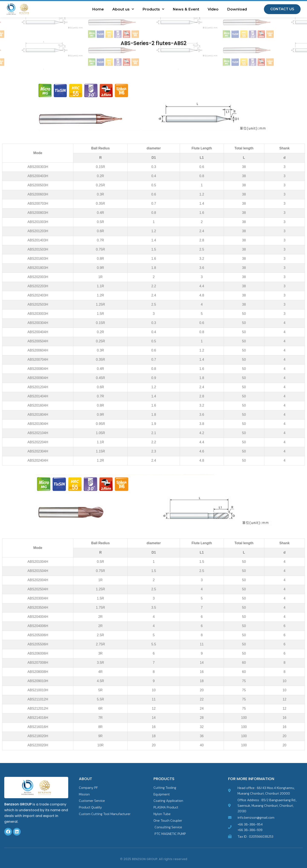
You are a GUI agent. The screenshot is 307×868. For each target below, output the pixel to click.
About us (123, 9)
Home (98, 9)
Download (237, 9)
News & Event (186, 9)
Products (153, 9)
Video (213, 9)
